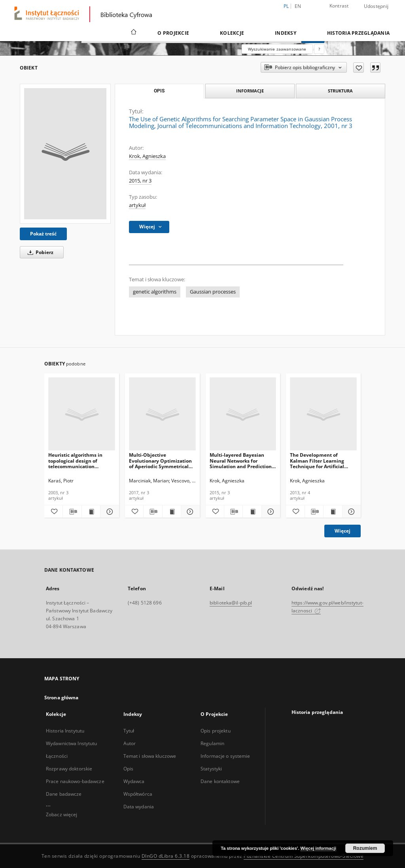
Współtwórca (138, 794)
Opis (128, 769)
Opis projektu (216, 731)
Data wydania (139, 807)
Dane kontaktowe (220, 781)
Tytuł (129, 731)
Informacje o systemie (225, 756)
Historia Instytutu (65, 731)
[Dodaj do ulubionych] (359, 68)
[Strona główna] (133, 33)
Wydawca (134, 781)
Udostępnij (376, 6)
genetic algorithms (155, 292)
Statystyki (211, 769)
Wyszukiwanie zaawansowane (277, 49)
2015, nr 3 (140, 181)
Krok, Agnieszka (147, 156)
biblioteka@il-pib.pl (231, 603)
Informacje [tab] (250, 91)
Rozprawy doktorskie (69, 769)
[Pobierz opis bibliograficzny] (72, 512)
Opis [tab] (159, 91)
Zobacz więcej (62, 814)
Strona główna (62, 698)
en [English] (298, 6)
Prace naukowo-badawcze (75, 781)
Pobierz (39, 252)
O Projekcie (173, 33)
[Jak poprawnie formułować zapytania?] (319, 49)
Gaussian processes (213, 292)
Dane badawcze (64, 794)
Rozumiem (365, 848)
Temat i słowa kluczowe (150, 756)
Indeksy (286, 33)
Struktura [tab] (340, 91)
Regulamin (212, 743)
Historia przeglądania (358, 33)
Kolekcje (232, 33)
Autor (130, 743)
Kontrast (339, 6)
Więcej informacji (318, 848)
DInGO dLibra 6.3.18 (166, 856)
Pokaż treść (43, 234)
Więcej (343, 531)
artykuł (137, 205)
